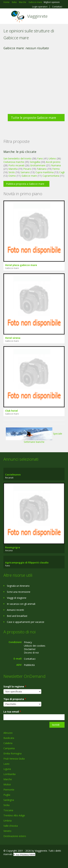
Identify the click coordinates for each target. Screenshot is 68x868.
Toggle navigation (6, 17)
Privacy (28, 642)
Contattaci (57, 7)
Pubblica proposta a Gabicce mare (25, 184)
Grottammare (38, 165)
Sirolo (12, 172)
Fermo (56, 169)
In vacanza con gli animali (21, 604)
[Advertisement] (32, 85)
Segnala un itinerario (18, 586)
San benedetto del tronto (17, 158)
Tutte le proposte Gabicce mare (33, 118)
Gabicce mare (29, 176)
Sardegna (9, 800)
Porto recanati (16, 165)
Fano (40, 158)
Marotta (13, 169)
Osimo (12, 176)
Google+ (12, 862)
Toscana (8, 810)
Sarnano (25, 172)
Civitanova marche (14, 162)
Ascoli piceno (53, 162)
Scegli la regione (15, 686)
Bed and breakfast (17, 616)
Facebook (4, 862)
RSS (28, 862)
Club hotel (11, 411)
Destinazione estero (15, 836)
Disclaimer (30, 649)
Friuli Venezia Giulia (14, 759)
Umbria (7, 821)
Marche (8, 779)
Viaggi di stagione (17, 598)
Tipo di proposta (15, 699)
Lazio (6, 764)
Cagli (62, 172)
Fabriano (42, 169)
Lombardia (9, 774)
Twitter (20, 862)
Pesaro (27, 169)
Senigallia (35, 162)
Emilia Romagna (12, 753)
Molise (7, 784)
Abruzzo (8, 733)
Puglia (7, 795)
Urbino (52, 158)
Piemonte (9, 790)
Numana (56, 165)
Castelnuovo (13, 475)
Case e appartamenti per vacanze (26, 622)
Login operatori (40, 7)
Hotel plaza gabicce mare (21, 265)
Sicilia (6, 805)
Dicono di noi (31, 653)
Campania (9, 748)
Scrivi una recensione (19, 592)
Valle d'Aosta (11, 826)
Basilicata (9, 738)
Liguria (7, 769)
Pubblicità (29, 665)
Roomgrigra (13, 547)
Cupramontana (51, 176)
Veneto (7, 831)
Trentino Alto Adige (14, 815)
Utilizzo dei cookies (35, 646)
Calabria (8, 743)
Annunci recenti (15, 610)
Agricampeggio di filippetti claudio (27, 563)
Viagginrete (37, 16)
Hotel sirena (13, 338)
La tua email (12, 712)
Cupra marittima (45, 172)
